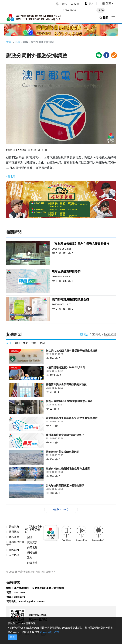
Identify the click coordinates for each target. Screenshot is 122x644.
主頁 (9, 42)
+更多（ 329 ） (61, 510)
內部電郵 (32, 548)
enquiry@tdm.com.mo (32, 603)
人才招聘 (14, 556)
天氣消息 (14, 527)
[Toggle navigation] (113, 18)
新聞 (18, 42)
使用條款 (14, 533)
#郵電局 (11, 177)
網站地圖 (32, 554)
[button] (107, 3)
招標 (30, 538)
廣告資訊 (32, 543)
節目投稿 (32, 564)
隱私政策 (14, 538)
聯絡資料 (14, 551)
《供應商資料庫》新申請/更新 (34, 530)
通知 (30, 559)
